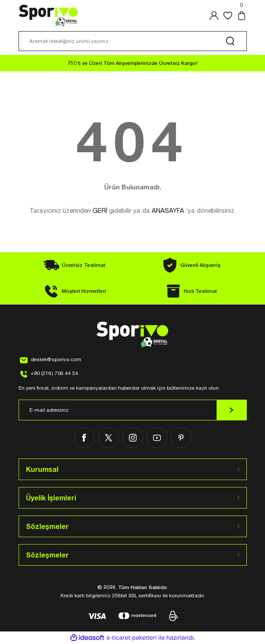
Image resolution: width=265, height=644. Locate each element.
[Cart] (242, 16)
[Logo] (49, 16)
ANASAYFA (168, 210)
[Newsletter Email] (133, 410)
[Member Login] (214, 16)
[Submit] (232, 410)
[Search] (133, 41)
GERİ (100, 210)
